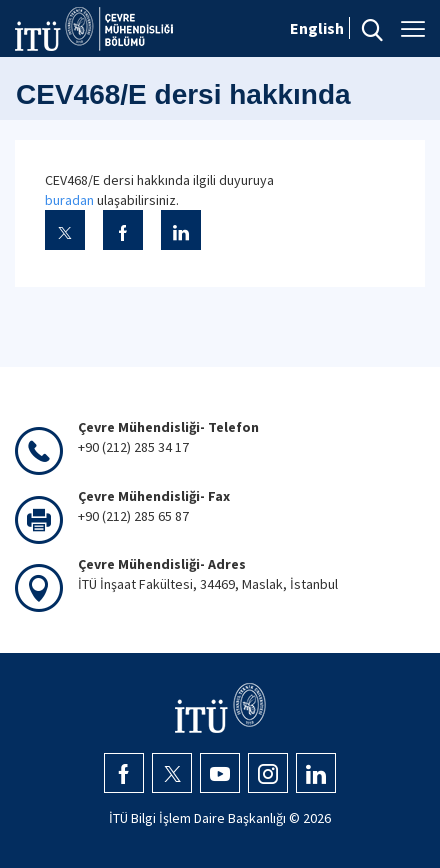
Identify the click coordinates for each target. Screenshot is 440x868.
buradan (69, 200)
